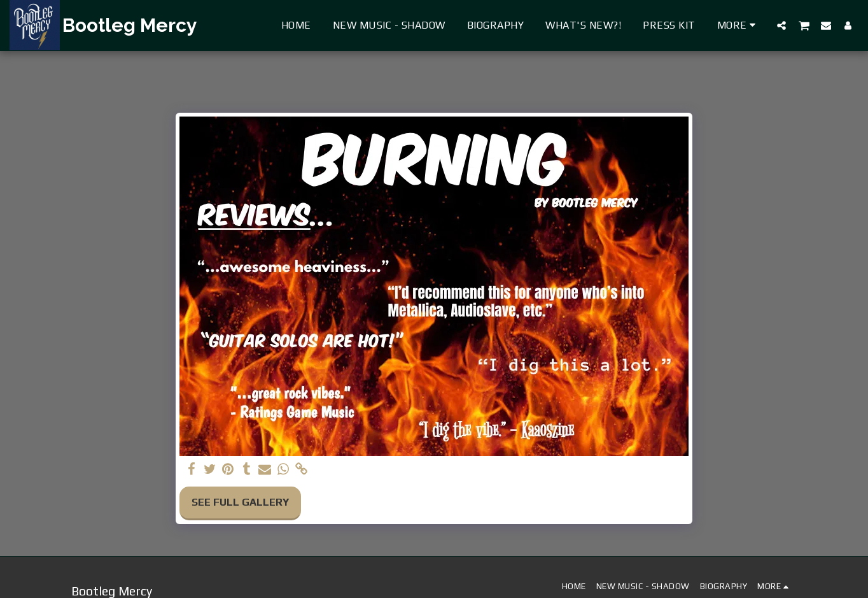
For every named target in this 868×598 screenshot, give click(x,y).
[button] (781, 25)
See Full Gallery (240, 502)
